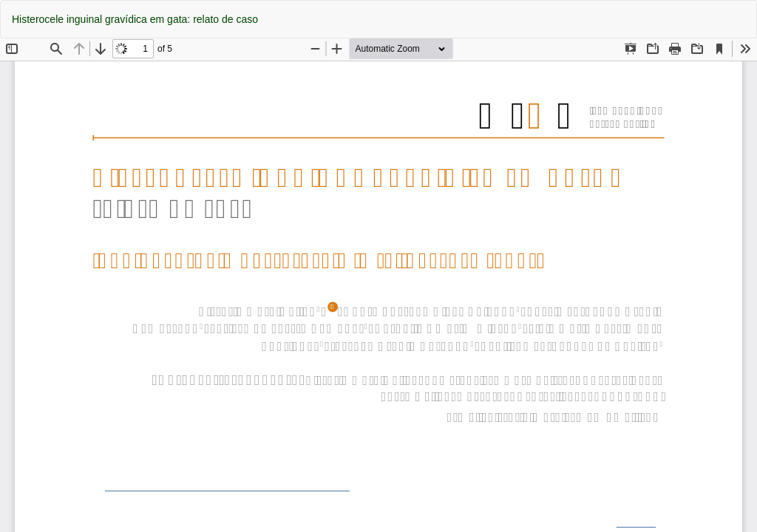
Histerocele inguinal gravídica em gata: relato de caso (135, 19)
